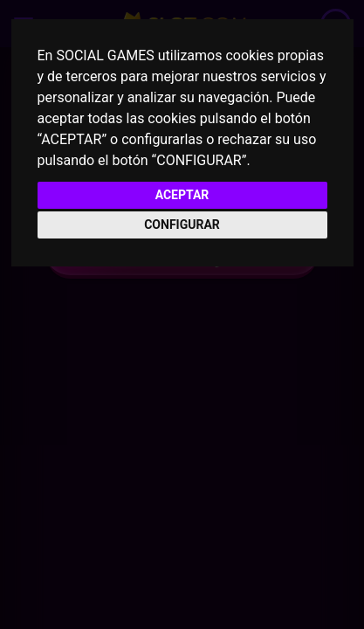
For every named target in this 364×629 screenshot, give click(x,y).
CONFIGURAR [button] (182, 225)
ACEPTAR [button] (182, 195)
